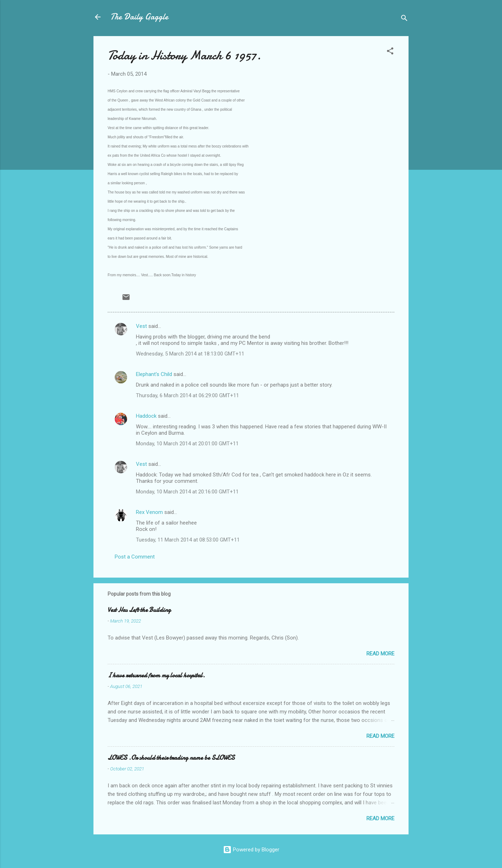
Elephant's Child (154, 374)
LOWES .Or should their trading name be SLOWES (171, 758)
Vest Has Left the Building (139, 610)
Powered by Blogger (251, 850)
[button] (390, 52)
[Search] (404, 19)
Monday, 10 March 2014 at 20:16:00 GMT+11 (187, 492)
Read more (380, 654)
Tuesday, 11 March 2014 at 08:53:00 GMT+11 (188, 540)
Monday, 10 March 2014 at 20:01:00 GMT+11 (187, 444)
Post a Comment (135, 557)
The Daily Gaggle (139, 17)
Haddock (146, 416)
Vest (141, 326)
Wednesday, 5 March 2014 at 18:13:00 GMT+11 (190, 354)
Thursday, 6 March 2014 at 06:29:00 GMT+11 (187, 395)
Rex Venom (149, 512)
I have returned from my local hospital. (156, 675)
